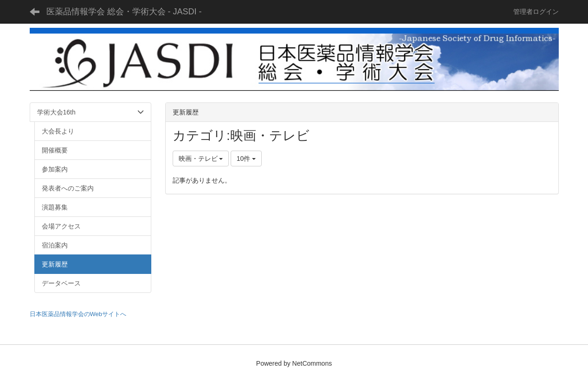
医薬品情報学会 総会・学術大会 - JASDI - (124, 12)
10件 (246, 159)
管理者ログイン (536, 12)
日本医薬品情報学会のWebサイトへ (78, 314)
